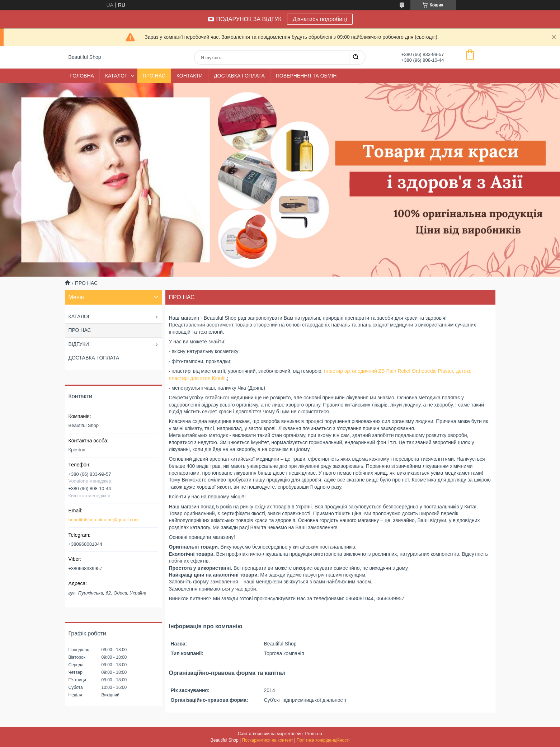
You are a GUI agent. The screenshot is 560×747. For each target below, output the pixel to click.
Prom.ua (313, 734)
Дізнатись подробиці (320, 19)
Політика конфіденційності (323, 740)
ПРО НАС (154, 76)
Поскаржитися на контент (267, 740)
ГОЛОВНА (82, 76)
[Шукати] (356, 57)
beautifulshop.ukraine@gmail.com (104, 520)
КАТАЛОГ (116, 76)
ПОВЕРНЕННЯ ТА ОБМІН (306, 76)
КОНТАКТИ (190, 76)
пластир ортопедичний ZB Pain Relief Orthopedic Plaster (389, 371)
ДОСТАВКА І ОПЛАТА (239, 76)
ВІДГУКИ (79, 344)
